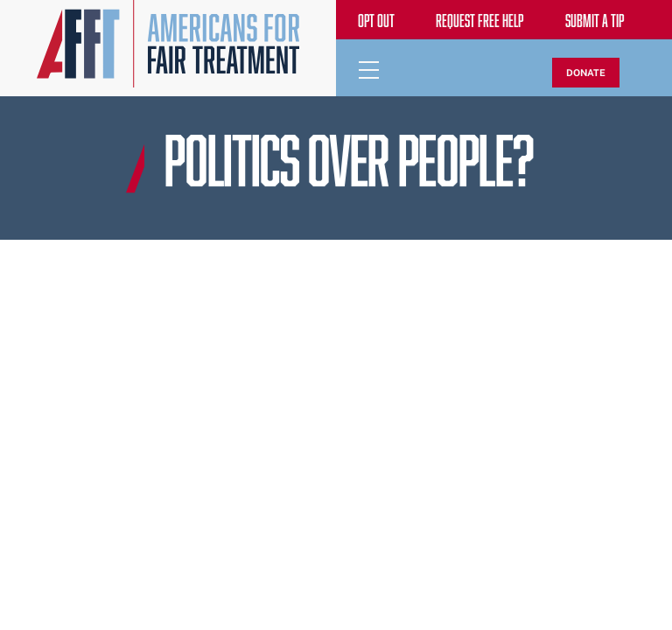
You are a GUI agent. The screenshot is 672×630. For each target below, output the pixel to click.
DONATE (586, 73)
